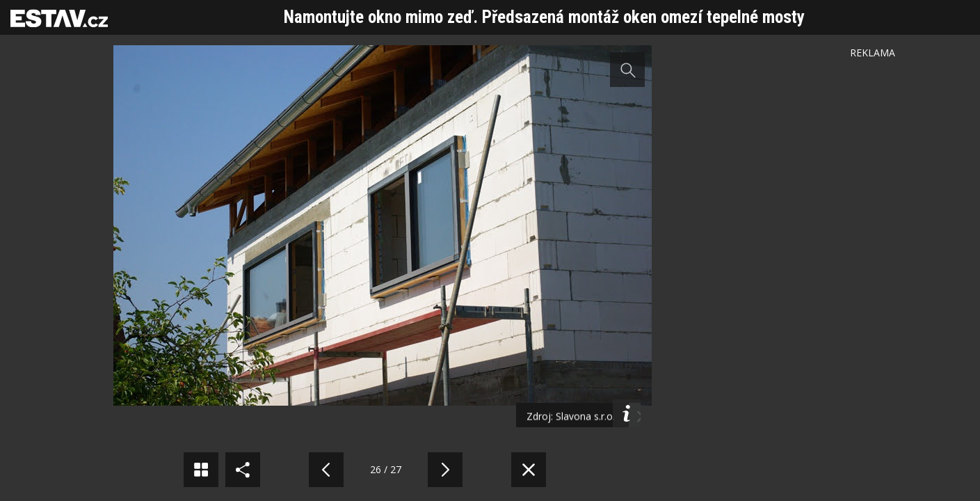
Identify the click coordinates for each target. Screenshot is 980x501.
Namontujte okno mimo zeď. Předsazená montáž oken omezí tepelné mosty (544, 17)
